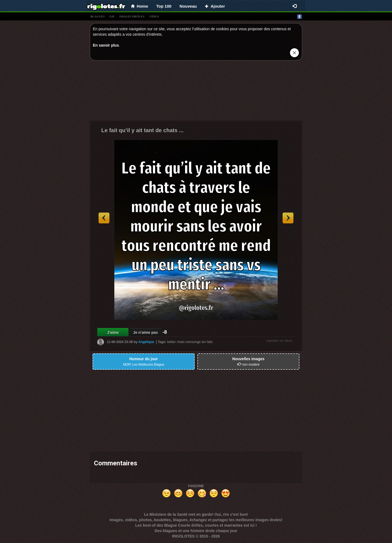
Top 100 (164, 6)
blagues (98, 16)
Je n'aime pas (146, 332)
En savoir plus (106, 45)
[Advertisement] (196, 92)
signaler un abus (279, 341)
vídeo (154, 16)
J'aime (113, 332)
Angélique (146, 342)
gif (112, 16)
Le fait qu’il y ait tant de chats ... (142, 130)
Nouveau (188, 6)
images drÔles (132, 16)
